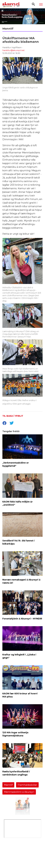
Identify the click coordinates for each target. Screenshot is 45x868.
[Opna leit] (33, 4)
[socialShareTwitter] (12, 423)
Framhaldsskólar (27, 785)
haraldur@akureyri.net (13, 50)
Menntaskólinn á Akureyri (19, 792)
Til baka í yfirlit (13, 416)
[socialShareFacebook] (4, 423)
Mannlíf (8, 785)
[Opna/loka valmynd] (41, 4)
